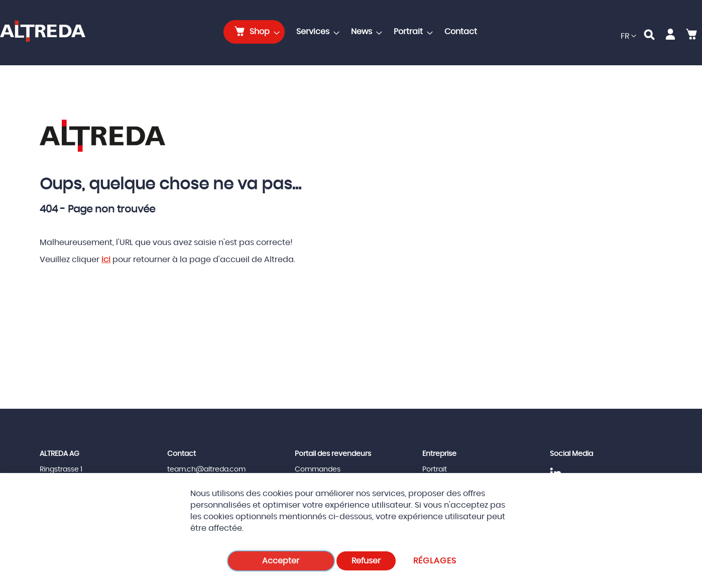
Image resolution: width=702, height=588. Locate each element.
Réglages (435, 561)
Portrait (435, 469)
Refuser (366, 561)
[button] (628, 36)
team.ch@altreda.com (206, 469)
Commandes (318, 469)
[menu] (353, 32)
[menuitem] (254, 32)
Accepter (281, 561)
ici (106, 260)
